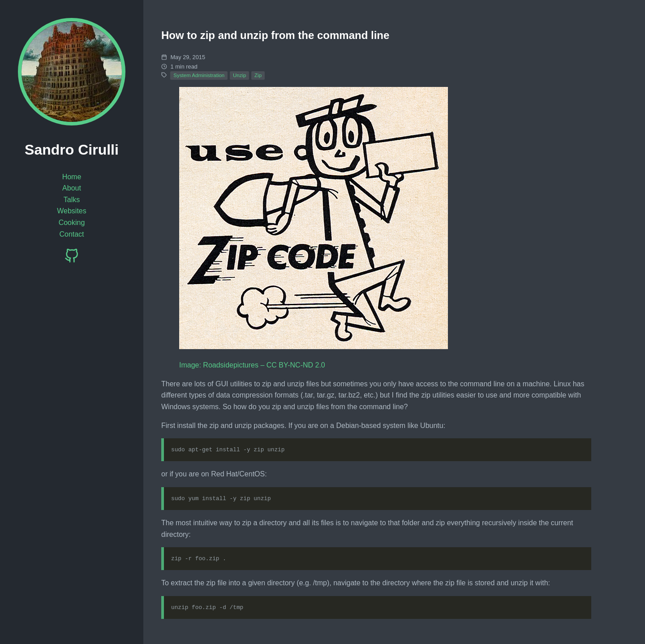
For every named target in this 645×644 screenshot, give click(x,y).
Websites (72, 211)
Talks (72, 200)
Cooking (72, 223)
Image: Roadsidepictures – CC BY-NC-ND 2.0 (252, 365)
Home (72, 177)
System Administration (199, 75)
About (72, 188)
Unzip (239, 75)
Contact (71, 234)
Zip (258, 75)
